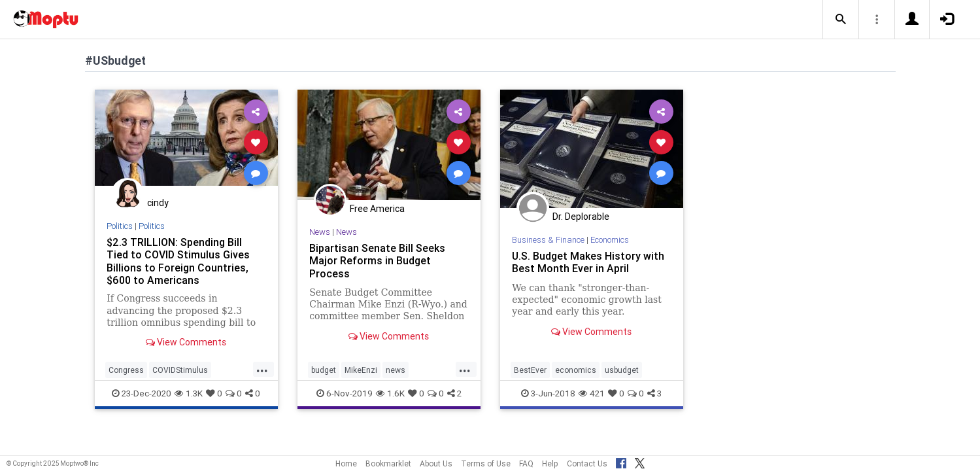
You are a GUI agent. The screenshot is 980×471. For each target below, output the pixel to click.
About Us (436, 463)
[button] (841, 20)
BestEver (530, 370)
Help (550, 463)
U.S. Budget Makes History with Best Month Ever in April (588, 262)
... (262, 369)
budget (324, 370)
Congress (126, 370)
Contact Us (587, 463)
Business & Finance (548, 240)
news (396, 370)
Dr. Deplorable (581, 217)
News (320, 232)
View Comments (186, 342)
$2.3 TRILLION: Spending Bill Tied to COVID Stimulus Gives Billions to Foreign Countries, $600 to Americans (178, 261)
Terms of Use (486, 463)
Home (346, 463)
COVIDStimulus (180, 370)
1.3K (189, 393)
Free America (377, 209)
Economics (610, 240)
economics (576, 370)
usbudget (622, 370)
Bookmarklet (388, 463)
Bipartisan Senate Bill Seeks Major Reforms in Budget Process (377, 260)
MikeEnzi (361, 370)
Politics (120, 226)
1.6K (390, 393)
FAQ (526, 463)
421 (592, 393)
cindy (158, 203)
